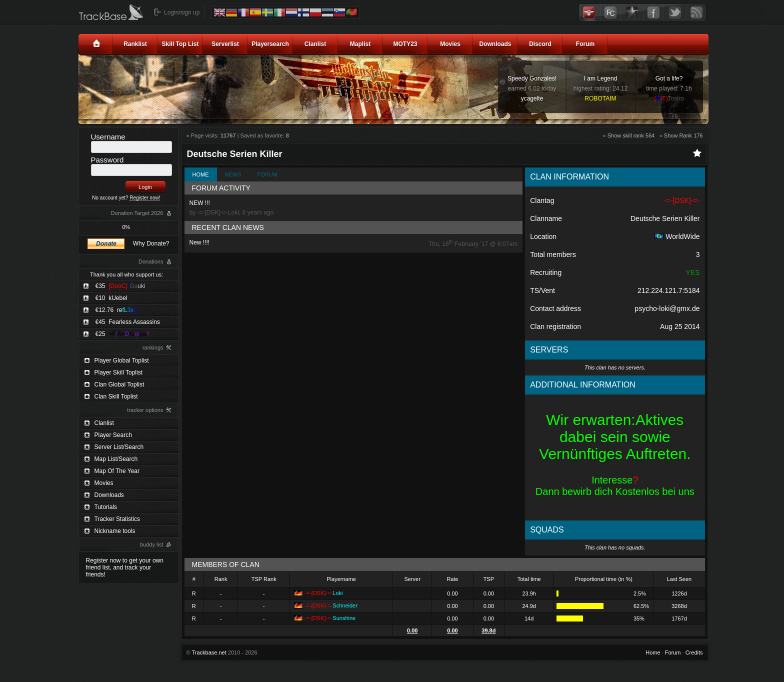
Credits (694, 652)
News (233, 174)
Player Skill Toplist (118, 372)
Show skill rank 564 (631, 135)
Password (107, 160)
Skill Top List (180, 44)
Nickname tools (115, 531)
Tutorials (106, 507)
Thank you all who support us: (126, 274)
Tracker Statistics (117, 519)
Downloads (495, 44)
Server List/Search (119, 447)
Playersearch (270, 44)
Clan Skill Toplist (116, 396)
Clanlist (315, 44)
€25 (123, 334)
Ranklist (135, 44)
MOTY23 (405, 44)
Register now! (145, 198)
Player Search (113, 435)
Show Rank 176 (683, 135)
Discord (540, 44)
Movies (450, 44)
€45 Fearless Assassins (128, 322)
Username (108, 137)
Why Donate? (151, 243)
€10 (111, 298)
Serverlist (225, 44)
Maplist (360, 44)
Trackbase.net (209, 652)
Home (201, 174)
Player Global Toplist (122, 360)
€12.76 (116, 310)
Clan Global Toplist (119, 384)
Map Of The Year (117, 471)
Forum (585, 44)
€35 (120, 286)
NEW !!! (354, 208)
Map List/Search (116, 459)
